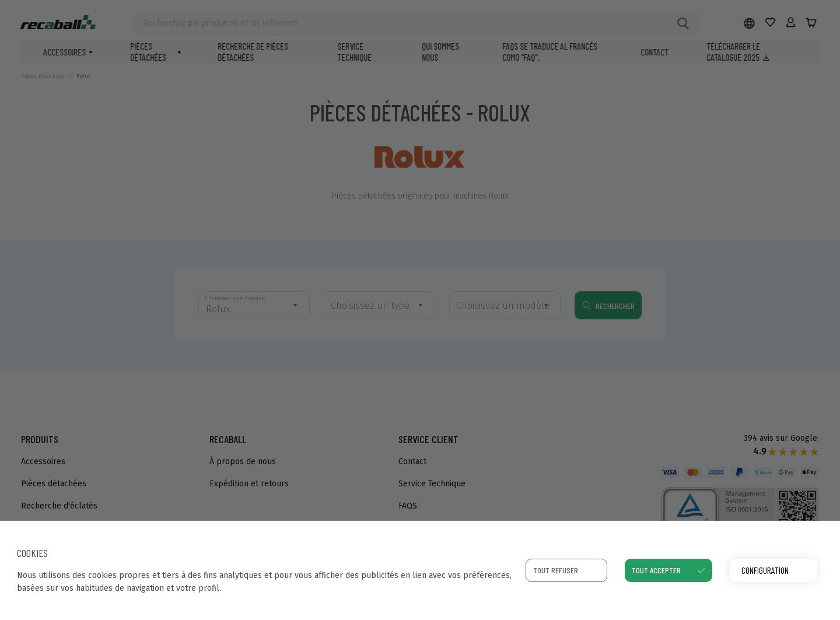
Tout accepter (656, 570)
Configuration (765, 570)
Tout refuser (556, 570)
